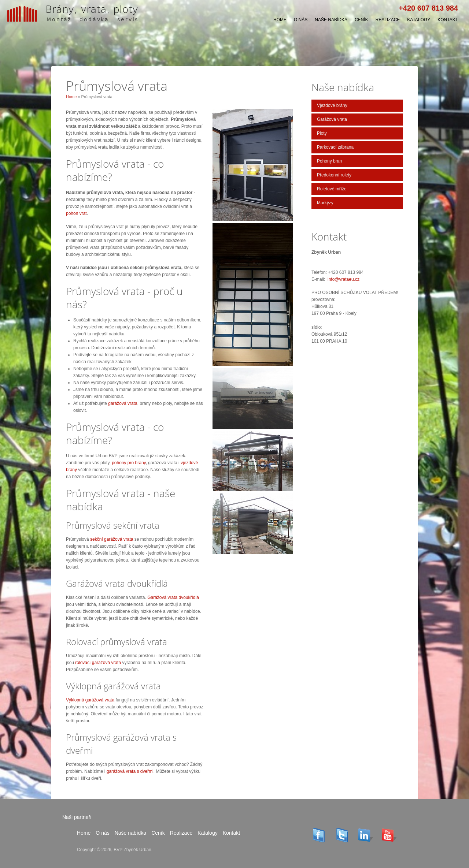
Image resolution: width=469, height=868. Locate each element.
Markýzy (325, 203)
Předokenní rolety (334, 175)
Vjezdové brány (332, 105)
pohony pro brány (129, 463)
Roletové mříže (332, 189)
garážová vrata (123, 403)
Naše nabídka (331, 20)
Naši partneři (77, 817)
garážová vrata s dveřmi (130, 771)
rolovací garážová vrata (98, 663)
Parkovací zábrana (335, 147)
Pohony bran (329, 161)
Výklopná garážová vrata (90, 700)
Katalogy (419, 20)
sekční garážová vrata (112, 539)
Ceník (361, 20)
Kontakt (448, 20)
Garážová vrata (332, 119)
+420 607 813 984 (428, 8)
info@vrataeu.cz (344, 279)
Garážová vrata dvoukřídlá (173, 597)
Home (280, 20)
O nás (301, 20)
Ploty (322, 133)
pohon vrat (76, 213)
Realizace (388, 20)
